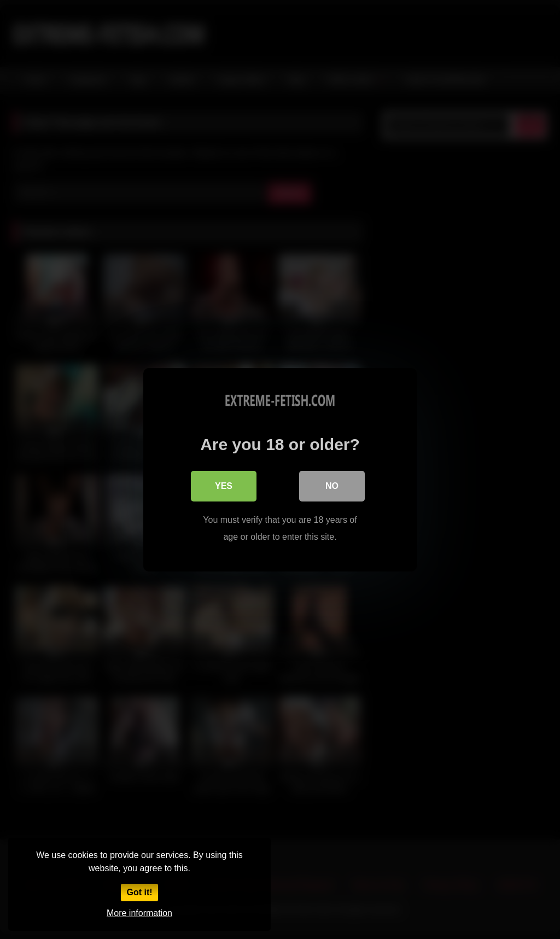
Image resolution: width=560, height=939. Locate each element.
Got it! (139, 892)
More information (139, 913)
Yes (224, 486)
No (332, 486)
